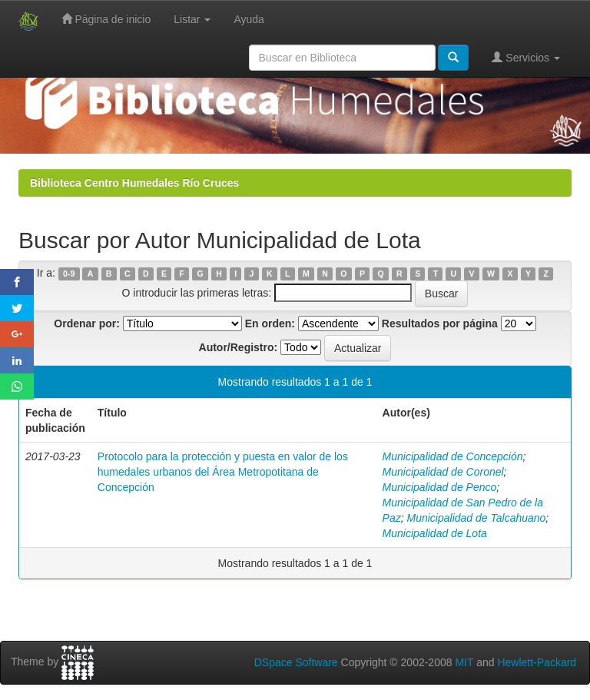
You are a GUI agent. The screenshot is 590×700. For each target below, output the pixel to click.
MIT (464, 662)
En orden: (270, 323)
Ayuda (249, 19)
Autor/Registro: (239, 347)
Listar (192, 19)
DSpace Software (296, 662)
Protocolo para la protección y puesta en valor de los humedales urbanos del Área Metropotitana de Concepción (223, 472)
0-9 (69, 274)
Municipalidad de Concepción (453, 456)
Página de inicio (106, 19)
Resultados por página (440, 323)
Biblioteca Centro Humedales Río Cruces (134, 183)
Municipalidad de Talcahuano (477, 518)
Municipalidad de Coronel (443, 472)
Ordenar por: (87, 323)
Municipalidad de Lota (435, 533)
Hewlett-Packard (537, 662)
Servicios (526, 57)
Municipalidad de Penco (440, 487)
